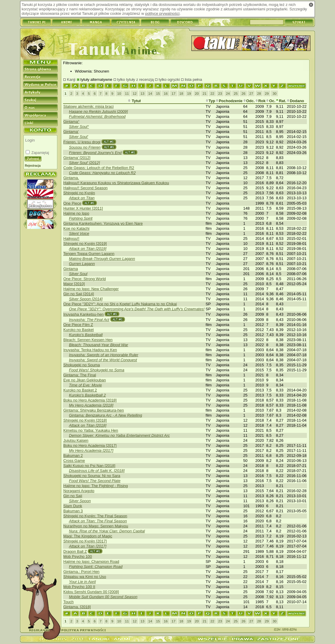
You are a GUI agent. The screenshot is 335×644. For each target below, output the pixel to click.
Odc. (249, 101)
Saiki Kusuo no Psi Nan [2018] (89, 466)
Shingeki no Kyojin (79, 193)
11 (127, 93)
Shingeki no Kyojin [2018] (85, 420)
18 (181, 93)
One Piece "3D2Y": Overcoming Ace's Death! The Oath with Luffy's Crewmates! (137, 309)
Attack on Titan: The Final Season (98, 521)
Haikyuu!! (71, 239)
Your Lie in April (82, 582)
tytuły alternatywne (96, 80)
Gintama (71, 269)
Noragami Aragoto (79, 491)
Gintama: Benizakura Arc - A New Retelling (106, 415)
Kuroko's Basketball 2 (87, 395)
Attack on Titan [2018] (88, 425)
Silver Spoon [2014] (86, 299)
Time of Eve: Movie (85, 385)
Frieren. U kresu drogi (82, 142)
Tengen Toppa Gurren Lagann (89, 254)
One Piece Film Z (78, 325)
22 (212, 93)
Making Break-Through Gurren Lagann (102, 259)
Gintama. (71, 178)
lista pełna (193, 80)
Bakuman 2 (73, 456)
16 (166, 93)
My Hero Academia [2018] (91, 405)
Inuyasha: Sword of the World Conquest (103, 360)
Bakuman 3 (73, 511)
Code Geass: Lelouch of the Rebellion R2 (99, 168)
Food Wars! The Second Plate (95, 481)
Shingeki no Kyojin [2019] (85, 244)
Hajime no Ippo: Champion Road (91, 562)
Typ (210, 101)
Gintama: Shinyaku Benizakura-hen (94, 410)
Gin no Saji (73, 496)
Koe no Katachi (76, 228)
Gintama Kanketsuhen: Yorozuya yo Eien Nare (103, 223)
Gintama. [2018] (77, 607)
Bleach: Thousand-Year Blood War (99, 345)
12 (135, 93)
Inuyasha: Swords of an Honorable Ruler (104, 355)
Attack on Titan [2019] (88, 249)
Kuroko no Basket (79, 330)
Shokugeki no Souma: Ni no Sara (92, 476)
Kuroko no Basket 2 (80, 390)
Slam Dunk (73, 506)
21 (205, 93)
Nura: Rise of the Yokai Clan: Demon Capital (107, 531)
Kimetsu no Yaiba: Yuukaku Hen (91, 430)
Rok (261, 101)
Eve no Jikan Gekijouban (85, 380)
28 (259, 93)
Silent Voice (79, 233)
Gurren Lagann (82, 264)
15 (158, 93)
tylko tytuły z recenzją (136, 80)
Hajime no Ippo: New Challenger (91, 289)
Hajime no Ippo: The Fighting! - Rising (96, 486)
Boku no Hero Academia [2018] (90, 400)
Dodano (295, 101)
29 (267, 93)
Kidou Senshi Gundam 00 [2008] (91, 592)
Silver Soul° (79, 127)
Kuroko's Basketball (86, 335)
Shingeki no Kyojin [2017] (85, 541)
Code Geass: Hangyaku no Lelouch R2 (102, 173)
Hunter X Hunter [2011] (83, 208)
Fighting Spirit (81, 218)
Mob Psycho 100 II (79, 587)
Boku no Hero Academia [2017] (90, 445)
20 (197, 93)
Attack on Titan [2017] (88, 546)
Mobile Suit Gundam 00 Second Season (103, 597)
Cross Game (74, 461)
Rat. (281, 101)
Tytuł (134, 101)
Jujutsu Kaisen (76, 440)
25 (236, 93)
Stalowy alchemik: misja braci (88, 106)
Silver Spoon (80, 501)
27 (251, 93)
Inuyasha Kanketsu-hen (84, 314)
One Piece (72, 203)
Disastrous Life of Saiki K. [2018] (97, 471)
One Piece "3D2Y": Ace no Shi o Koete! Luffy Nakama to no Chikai (120, 304)
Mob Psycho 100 (78, 557)
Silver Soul (78, 274)
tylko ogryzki (169, 80)
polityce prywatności (162, 13)
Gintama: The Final (80, 375)
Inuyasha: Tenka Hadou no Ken (90, 350)
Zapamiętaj (40, 153)
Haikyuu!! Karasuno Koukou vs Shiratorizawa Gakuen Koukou (116, 183)
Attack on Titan (82, 198)
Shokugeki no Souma (82, 365)
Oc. (271, 101)
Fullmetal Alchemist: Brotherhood (97, 117)
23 (220, 93)
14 (150, 93)
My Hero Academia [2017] (91, 451)
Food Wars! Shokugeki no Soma (97, 370)
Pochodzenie (229, 101)
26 (243, 93)
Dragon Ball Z (75, 551)
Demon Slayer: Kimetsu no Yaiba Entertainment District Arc (119, 435)
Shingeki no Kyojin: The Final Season (95, 516)
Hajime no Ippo (76, 213)
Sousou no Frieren (85, 147)
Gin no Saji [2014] (79, 294)
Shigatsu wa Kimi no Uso (85, 577)
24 (228, 93)
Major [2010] (74, 284)
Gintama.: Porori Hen (81, 572)
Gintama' (71, 132)
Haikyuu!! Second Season (86, 188)
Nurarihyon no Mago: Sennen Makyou (96, 526)
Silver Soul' (79, 137)
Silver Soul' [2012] (84, 163)
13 (142, 93)
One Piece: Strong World (85, 279)
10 (119, 93)
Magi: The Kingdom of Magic (88, 536)
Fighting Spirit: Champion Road (96, 567)
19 (189, 93)
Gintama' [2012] (77, 158)
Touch (69, 602)
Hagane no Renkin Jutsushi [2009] (98, 111)
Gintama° (71, 122)
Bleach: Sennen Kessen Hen (88, 340)
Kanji (71, 80)
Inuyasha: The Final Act (89, 320)
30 (274, 93)
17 (174, 93)
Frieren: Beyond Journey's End (95, 153)
